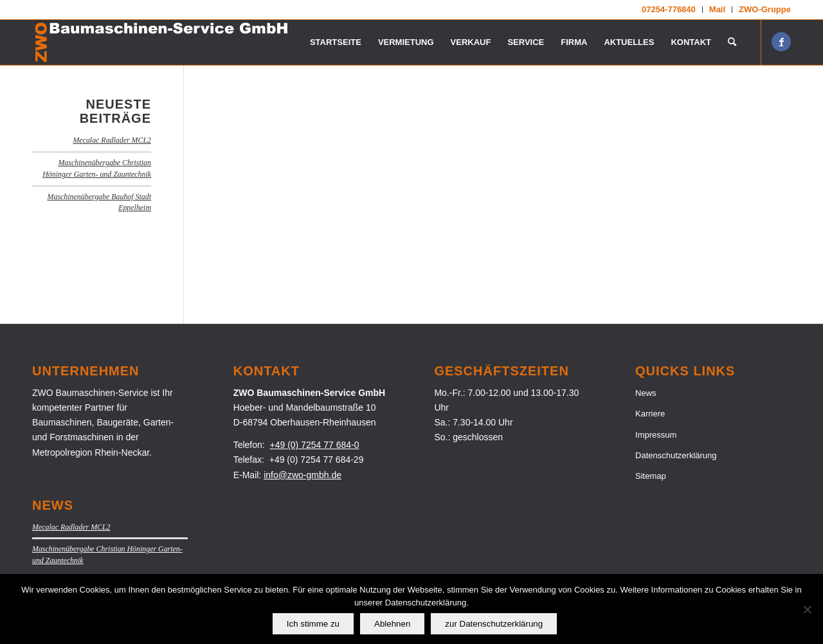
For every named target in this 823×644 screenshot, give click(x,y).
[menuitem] (669, 10)
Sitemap (651, 476)
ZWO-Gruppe (765, 9)
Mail (717, 9)
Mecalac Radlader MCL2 (112, 140)
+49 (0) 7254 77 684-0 (315, 445)
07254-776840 (669, 9)
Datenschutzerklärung (676, 455)
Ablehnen (392, 624)
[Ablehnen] (807, 609)
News (646, 393)
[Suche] (732, 42)
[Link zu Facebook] (781, 42)
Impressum (656, 435)
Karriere (650, 414)
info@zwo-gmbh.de (303, 475)
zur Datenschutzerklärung (494, 624)
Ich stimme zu (313, 624)
